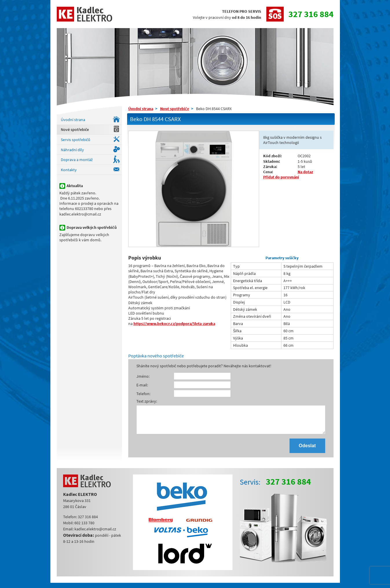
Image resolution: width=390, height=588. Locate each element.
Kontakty (69, 170)
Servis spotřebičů (76, 140)
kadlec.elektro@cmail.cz (95, 534)
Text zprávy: (147, 401)
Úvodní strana (73, 120)
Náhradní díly (72, 150)
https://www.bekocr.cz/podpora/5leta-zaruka (174, 324)
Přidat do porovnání (281, 177)
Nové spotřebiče (75, 129)
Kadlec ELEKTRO (85, 14)
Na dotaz (305, 172)
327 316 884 (311, 14)
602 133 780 (84, 528)
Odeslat (307, 451)
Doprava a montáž (77, 160)
